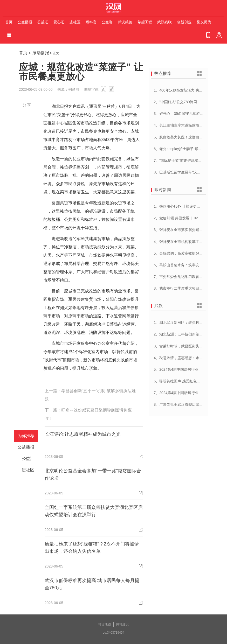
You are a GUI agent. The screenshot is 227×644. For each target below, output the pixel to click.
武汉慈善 (125, 22)
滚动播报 (41, 53)
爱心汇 (59, 22)
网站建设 (122, 624)
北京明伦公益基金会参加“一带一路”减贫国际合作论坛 (93, 474)
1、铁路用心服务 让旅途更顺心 (179, 206)
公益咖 (107, 22)
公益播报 (25, 22)
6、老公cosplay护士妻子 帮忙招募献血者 (187, 149)
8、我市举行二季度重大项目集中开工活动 (188, 288)
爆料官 (91, 22)
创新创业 (184, 22)
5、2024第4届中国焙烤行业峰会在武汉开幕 (189, 369)
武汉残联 (164, 22)
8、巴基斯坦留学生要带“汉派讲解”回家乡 (187, 172)
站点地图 (105, 624)
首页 (9, 22)
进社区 (75, 22)
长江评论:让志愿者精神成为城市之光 (83, 434)
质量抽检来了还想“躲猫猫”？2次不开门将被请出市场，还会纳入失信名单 (92, 548)
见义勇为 (204, 22)
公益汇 (43, 22)
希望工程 (145, 22)
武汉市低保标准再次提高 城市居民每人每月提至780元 (92, 584)
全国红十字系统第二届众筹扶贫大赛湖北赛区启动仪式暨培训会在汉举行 (94, 511)
